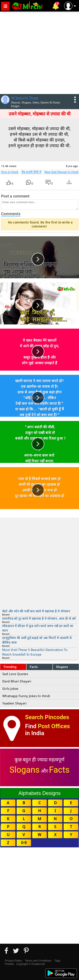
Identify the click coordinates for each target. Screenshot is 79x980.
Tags (57, 961)
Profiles (9, 964)
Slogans (62, 667)
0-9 (24, 843)
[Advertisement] (39, 52)
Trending (10, 667)
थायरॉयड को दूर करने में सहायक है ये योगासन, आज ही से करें (39, 618)
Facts (34, 667)
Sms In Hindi (10, 172)
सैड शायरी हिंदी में (31, 172)
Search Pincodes (47, 717)
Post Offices (54, 726)
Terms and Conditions (38, 961)
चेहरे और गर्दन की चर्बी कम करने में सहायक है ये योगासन (36, 611)
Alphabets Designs (39, 793)
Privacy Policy (13, 961)
